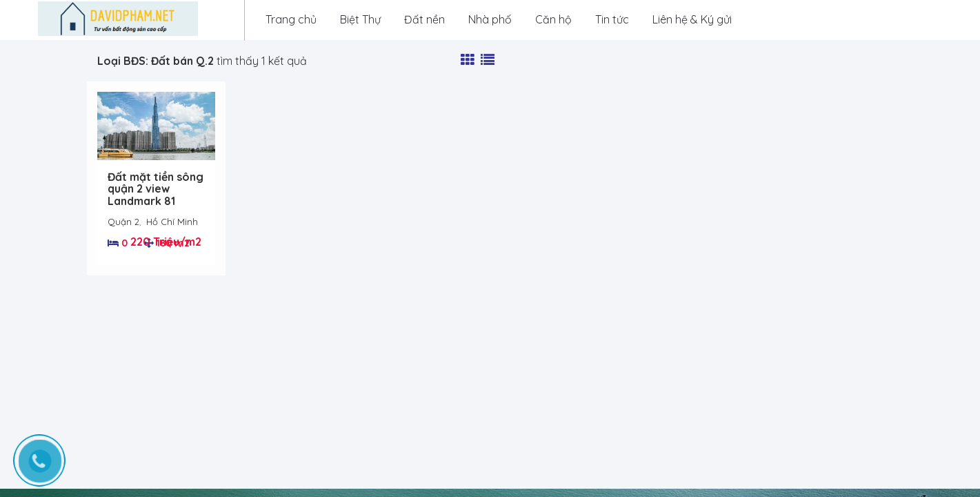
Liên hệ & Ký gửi (692, 19)
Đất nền (424, 19)
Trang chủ (291, 19)
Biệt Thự (360, 19)
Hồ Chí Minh (172, 222)
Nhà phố (490, 19)
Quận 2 (123, 222)
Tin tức (612, 19)
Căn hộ (553, 19)
